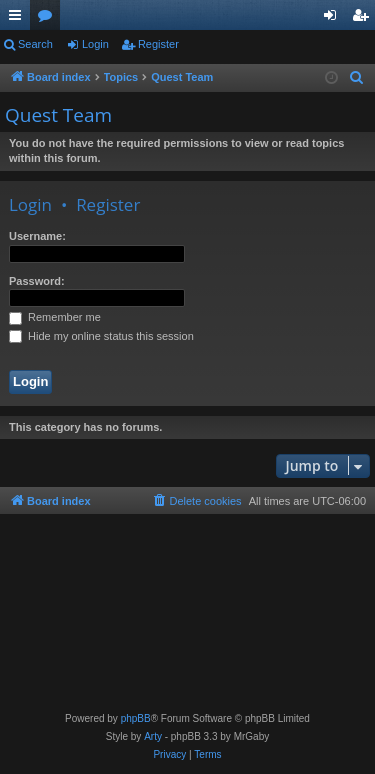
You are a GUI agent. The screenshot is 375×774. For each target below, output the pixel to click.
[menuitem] (357, 78)
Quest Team (58, 115)
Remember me (55, 317)
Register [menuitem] (364, 19)
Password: (37, 281)
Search (35, 44)
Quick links (19, 19)
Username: (37, 236)
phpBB (136, 718)
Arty (153, 736)
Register (158, 44)
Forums (49, 19)
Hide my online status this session (101, 336)
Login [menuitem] (334, 19)
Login (95, 44)
